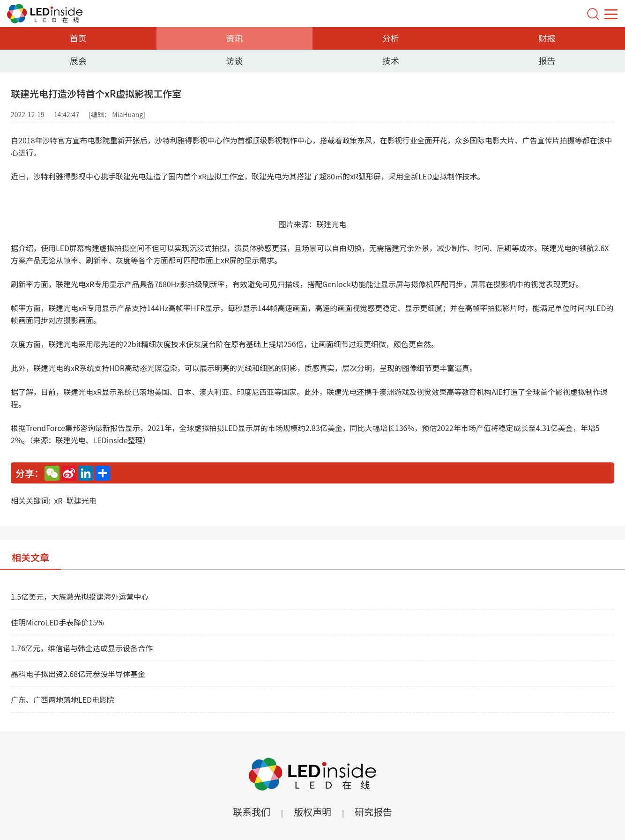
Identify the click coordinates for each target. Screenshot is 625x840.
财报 (547, 38)
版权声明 (312, 812)
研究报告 (373, 812)
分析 (391, 38)
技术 (391, 60)
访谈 (234, 60)
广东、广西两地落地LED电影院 (63, 699)
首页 (78, 38)
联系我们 (252, 812)
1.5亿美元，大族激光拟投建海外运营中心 (80, 596)
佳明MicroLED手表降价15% (57, 622)
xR (58, 500)
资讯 (234, 38)
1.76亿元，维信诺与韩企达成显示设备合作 (82, 648)
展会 (78, 60)
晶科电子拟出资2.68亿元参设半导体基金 (78, 674)
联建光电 (82, 500)
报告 (547, 60)
